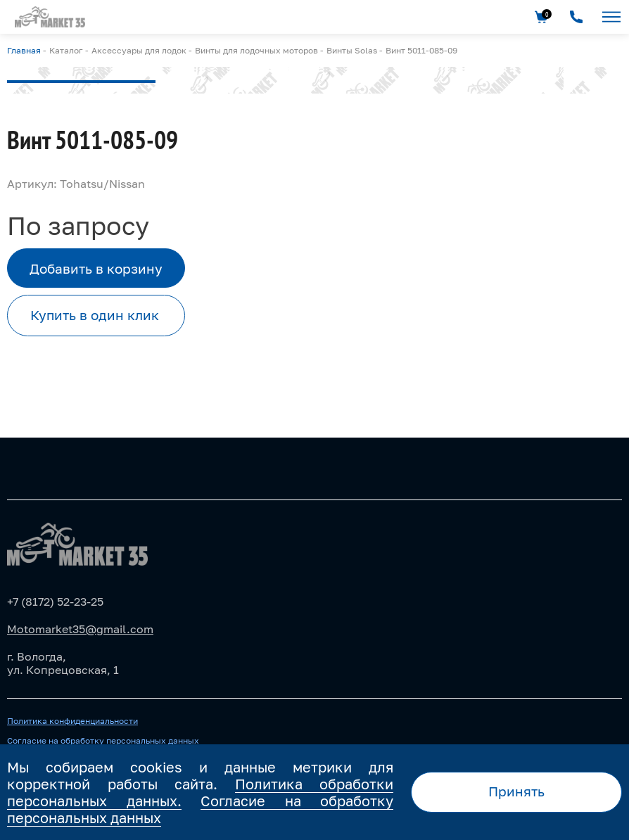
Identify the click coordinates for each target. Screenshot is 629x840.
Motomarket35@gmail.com (80, 629)
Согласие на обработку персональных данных (103, 741)
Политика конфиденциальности (72, 721)
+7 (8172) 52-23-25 (55, 602)
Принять (516, 791)
